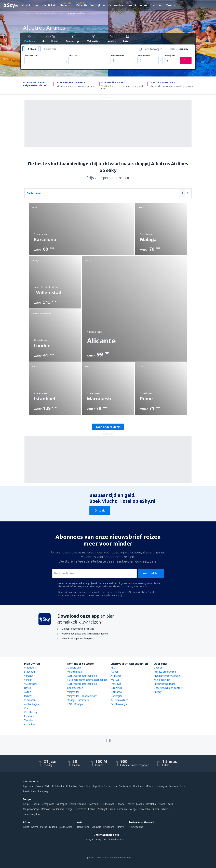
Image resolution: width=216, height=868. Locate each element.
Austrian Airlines (119, 700)
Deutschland (107, 804)
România (122, 809)
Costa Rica (85, 786)
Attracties (141, 5)
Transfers (156, 5)
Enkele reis (50, 49)
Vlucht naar (74, 56)
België (26, 804)
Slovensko (144, 809)
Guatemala (125, 786)
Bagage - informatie (78, 700)
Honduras (138, 786)
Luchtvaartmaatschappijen (82, 676)
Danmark (93, 804)
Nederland (58, 809)
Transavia (116, 684)
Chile (48, 786)
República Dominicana (105, 786)
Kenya (35, 827)
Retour (32, 49)
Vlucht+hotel (31, 684)
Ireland (162, 804)
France (130, 804)
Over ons (159, 668)
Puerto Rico (29, 791)
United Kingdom (32, 814)
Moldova (45, 809)
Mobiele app (74, 668)
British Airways (119, 704)
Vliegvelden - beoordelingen (82, 696)
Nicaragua (161, 786)
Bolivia (39, 786)
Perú (182, 786)
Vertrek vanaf (31, 56)
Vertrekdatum (117, 56)
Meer (169, 5)
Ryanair (115, 672)
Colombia (71, 786)
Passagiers (170, 56)
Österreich (80, 809)
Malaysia (96, 827)
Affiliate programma (165, 672)
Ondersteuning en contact (168, 688)
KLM (113, 668)
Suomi (155, 809)
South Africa (66, 827)
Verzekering (30, 712)
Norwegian (117, 696)
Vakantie (82, 5)
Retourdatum (144, 56)
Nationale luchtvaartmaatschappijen (87, 680)
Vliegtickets (49, 5)
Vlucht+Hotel (30, 5)
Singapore (109, 827)
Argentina (28, 786)
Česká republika (78, 804)
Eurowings (116, 688)
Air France (116, 676)
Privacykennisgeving (165, 684)
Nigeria (53, 827)
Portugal (102, 809)
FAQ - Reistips (75, 704)
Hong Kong (83, 827)
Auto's (107, 5)
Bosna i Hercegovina (43, 804)
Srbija (112, 809)
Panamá (173, 786)
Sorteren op (34, 193)
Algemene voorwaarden (167, 676)
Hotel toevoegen (153, 49)
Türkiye (120, 827)
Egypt (26, 827)
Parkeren (29, 716)
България (62, 804)
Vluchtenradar (75, 672)
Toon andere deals (108, 427)
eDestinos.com (117, 839)
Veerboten (30, 700)
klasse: (174, 49)
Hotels (28, 688)
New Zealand (136, 827)
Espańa (120, 804)
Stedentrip (66, 5)
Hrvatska (151, 804)
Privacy (158, 692)
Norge (69, 809)
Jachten (28, 696)
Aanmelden (151, 573)
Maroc (44, 827)
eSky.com (101, 839)
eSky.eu (90, 839)
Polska (92, 809)
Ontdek (100, 510)
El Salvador (58, 786)
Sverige (133, 809)
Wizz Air (115, 680)
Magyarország (31, 809)
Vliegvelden (73, 692)
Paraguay (43, 791)
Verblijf (95, 5)
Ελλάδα (140, 804)
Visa (26, 708)
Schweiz (165, 809)
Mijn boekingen (162, 680)
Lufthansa (116, 692)
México (150, 786)
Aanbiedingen (123, 5)
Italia (170, 804)
